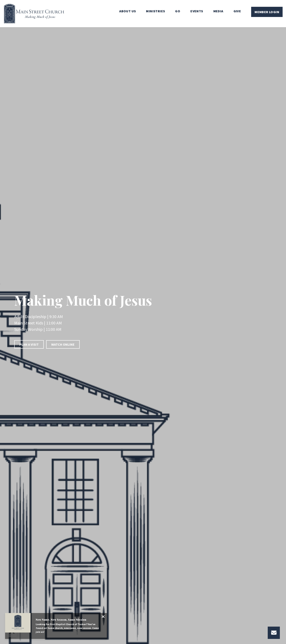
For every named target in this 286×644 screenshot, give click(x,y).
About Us (127, 11)
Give (237, 11)
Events (197, 11)
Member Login (267, 12)
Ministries (155, 11)
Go (178, 11)
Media (218, 11)
